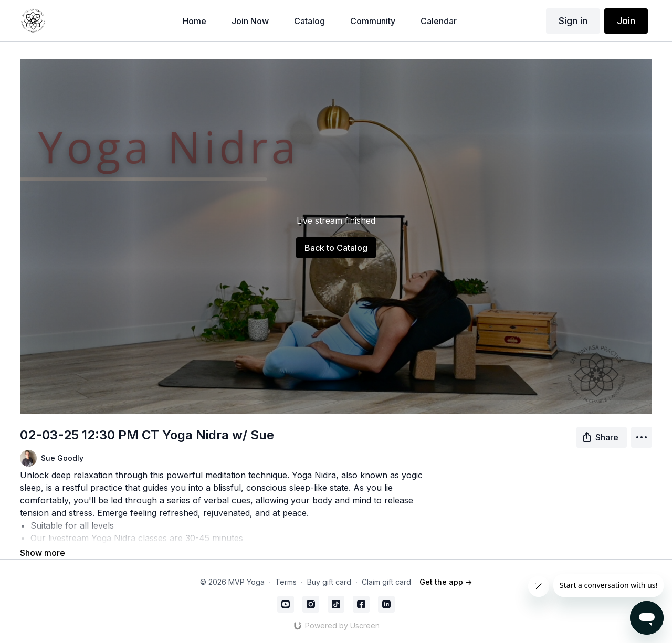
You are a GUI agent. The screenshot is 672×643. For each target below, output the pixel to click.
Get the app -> (446, 582)
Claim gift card (386, 582)
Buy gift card (329, 582)
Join (626, 21)
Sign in (573, 21)
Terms (286, 582)
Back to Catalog (336, 248)
